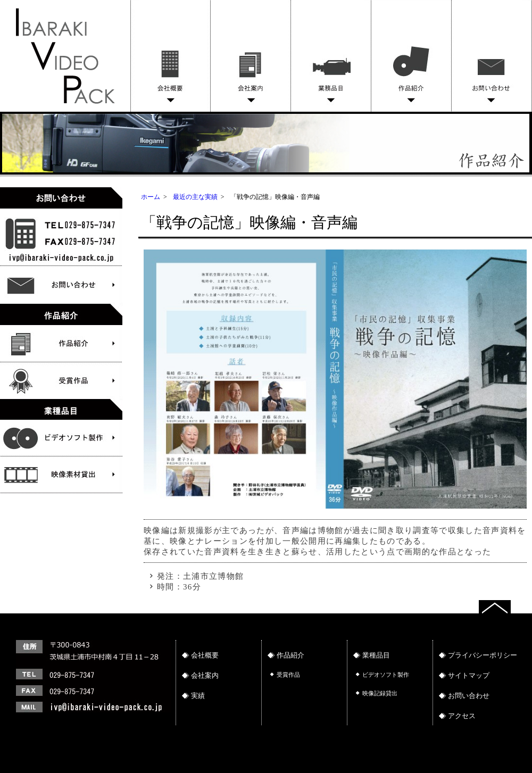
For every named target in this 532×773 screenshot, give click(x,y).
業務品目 (331, 56)
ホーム (151, 197)
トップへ (505, 605)
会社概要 (171, 56)
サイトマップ (469, 675)
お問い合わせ (492, 56)
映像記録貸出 (380, 693)
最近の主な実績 (195, 197)
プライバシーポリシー (483, 655)
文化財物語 (61, 438)
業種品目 (376, 655)
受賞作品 (61, 381)
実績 (198, 696)
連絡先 (90, 693)
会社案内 (251, 56)
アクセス (462, 716)
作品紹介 (412, 56)
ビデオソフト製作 (61, 475)
